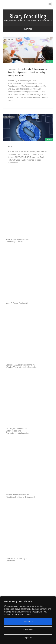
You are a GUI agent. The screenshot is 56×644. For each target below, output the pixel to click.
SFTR (10, 147)
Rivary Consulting (28, 17)
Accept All (28, 622)
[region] (28, 620)
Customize (28, 630)
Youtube (50, 4)
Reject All (28, 638)
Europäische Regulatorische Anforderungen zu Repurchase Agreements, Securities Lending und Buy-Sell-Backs (27, 72)
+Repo (50, 62)
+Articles (49, 139)
